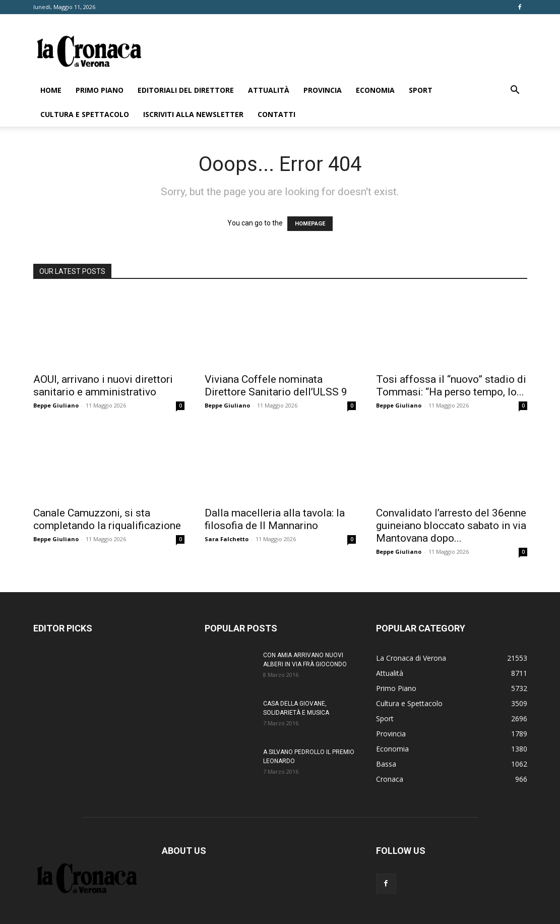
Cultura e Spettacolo (85, 114)
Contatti (276, 114)
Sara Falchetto (227, 539)
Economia (375, 90)
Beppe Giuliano (56, 405)
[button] (515, 91)
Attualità (269, 90)
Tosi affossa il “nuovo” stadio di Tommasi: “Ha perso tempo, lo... (451, 386)
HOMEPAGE (310, 224)
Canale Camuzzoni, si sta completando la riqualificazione (107, 519)
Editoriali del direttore (186, 90)
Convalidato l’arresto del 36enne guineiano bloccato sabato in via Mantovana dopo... (451, 526)
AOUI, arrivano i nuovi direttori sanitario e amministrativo (103, 386)
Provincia (323, 90)
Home (51, 90)
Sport (421, 90)
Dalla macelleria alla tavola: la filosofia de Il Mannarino (275, 519)
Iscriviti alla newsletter (193, 114)
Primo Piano (100, 90)
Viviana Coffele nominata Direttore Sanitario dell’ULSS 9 (276, 386)
